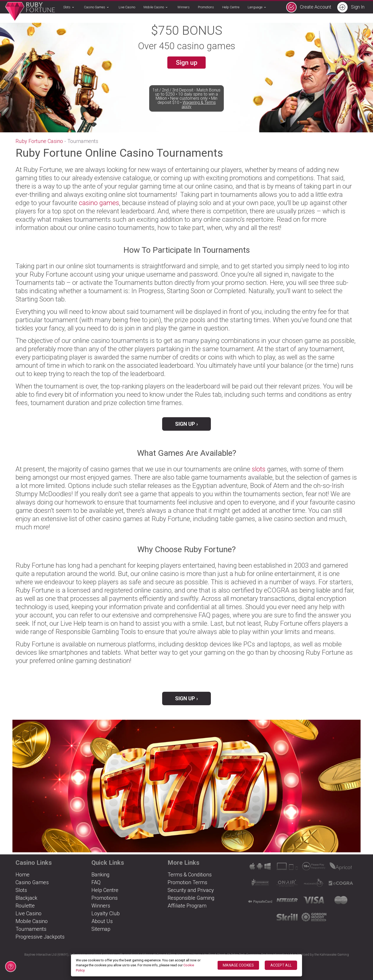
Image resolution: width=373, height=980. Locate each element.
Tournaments (31, 929)
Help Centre (231, 7)
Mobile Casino (156, 8)
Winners (184, 7)
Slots (69, 8)
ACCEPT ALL (281, 965)
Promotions (206, 7)
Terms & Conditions (190, 875)
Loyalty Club (106, 913)
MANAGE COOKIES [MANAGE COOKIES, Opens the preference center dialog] (238, 965)
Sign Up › (187, 424)
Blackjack (26, 898)
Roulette (25, 906)
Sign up (187, 63)
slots (259, 469)
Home (23, 875)
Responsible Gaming (191, 898)
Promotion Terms (187, 882)
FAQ (96, 882)
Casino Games (97, 8)
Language (258, 8)
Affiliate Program (187, 906)
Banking (101, 875)
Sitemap (101, 929)
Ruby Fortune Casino (39, 141)
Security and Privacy (191, 890)
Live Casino (127, 7)
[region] (187, 965)
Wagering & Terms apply (199, 113)
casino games (99, 203)
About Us (102, 921)
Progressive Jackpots (40, 937)
